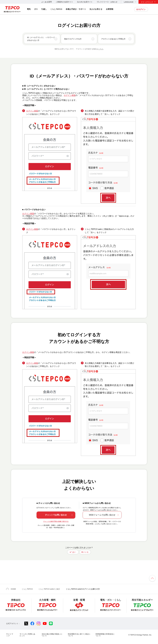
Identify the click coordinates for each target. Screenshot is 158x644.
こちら (101, 49)
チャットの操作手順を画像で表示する (56, 521)
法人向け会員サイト (85, 2)
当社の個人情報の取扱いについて (52, 635)
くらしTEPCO (56, 9)
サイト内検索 (153, 9)
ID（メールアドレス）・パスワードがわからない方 (41, 39)
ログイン (142, 9)
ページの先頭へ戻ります (152, 578)
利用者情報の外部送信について (105, 635)
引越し (44, 9)
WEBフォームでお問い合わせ (102, 515)
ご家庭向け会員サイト (64, 2)
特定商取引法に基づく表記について (79, 635)
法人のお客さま (96, 9)
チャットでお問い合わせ (56, 515)
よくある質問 (47, 2)
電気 (29, 9)
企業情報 (110, 9)
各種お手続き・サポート (76, 9)
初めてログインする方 (73, 39)
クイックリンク (147, 2)
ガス (36, 9)
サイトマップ (10, 635)
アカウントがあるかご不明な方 (113, 39)
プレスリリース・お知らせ (107, 2)
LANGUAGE (129, 2)
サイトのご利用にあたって (27, 635)
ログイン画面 (70, 95)
